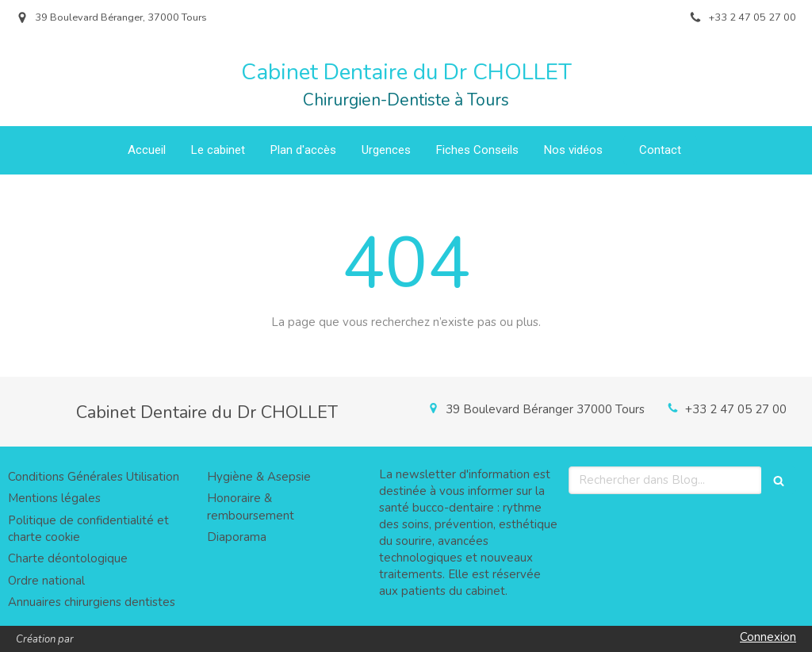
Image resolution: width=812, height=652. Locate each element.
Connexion (768, 637)
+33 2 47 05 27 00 (736, 409)
